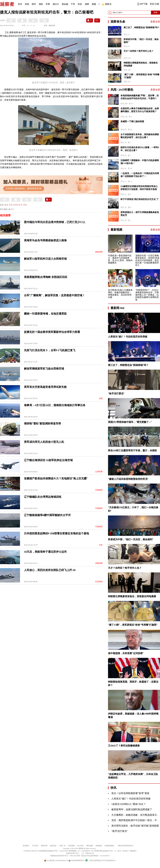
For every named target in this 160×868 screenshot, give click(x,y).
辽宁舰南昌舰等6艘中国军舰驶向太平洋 (47, 515)
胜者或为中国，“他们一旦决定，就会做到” (141, 41)
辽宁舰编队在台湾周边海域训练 (43, 497)
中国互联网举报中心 (77, 861)
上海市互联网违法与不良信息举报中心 (101, 861)
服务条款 (53, 846)
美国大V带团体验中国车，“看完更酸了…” (130, 422)
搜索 (156, 12)
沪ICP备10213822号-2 (31, 851)
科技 (80, 4)
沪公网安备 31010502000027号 (56, 861)
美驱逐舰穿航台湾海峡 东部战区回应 (46, 277)
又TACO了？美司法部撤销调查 (124, 746)
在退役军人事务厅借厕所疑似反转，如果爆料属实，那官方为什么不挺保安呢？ (140, 110)
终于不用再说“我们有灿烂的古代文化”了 (140, 199)
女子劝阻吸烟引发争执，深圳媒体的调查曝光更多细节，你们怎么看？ (140, 136)
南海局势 (99, 252)
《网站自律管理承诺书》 (126, 846)
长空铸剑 (99, 582)
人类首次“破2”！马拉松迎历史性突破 (128, 337)
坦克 (11, 205)
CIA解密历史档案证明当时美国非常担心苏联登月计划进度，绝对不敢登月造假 (139, 188)
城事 (87, 4)
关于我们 (35, 846)
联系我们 (26, 846)
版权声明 (44, 846)
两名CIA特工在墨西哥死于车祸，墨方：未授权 (132, 451)
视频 (94, 4)
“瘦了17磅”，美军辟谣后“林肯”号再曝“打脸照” (141, 76)
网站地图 (90, 846)
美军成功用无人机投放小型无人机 (44, 442)
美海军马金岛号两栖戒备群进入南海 (45, 240)
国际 (41, 4)
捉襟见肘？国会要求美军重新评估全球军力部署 (52, 332)
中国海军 (99, 490)
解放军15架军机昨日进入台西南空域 (45, 259)
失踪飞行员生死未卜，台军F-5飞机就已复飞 (50, 350)
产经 (73, 4)
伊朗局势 (99, 563)
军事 (48, 4)
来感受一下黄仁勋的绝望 (132, 121)
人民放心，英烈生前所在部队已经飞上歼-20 (50, 570)
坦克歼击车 (18, 205)
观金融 (65, 4)
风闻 (27, 4)
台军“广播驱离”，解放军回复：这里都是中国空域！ (54, 295)
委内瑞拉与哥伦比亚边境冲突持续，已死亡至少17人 (55, 222)
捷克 (6, 205)
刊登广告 (62, 846)
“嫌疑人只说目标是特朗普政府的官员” (128, 479)
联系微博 (71, 846)
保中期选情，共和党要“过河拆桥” (126, 653)
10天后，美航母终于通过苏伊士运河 (45, 552)
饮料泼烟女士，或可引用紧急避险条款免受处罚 (140, 214)
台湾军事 (99, 472)
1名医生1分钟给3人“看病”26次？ (129, 804)
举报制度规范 (109, 846)
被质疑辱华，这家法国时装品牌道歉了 (132, 809)
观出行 (56, 4)
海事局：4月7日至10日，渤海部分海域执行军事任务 (55, 405)
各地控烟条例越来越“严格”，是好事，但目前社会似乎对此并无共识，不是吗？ (140, 97)
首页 (20, 4)
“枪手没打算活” (116, 394)
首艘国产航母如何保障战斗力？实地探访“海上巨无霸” (56, 478)
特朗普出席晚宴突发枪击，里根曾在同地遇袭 (141, 64)
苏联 (25, 205)
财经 (34, 4)
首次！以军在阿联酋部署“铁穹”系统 (130, 793)
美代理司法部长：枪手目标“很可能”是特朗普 (135, 826)
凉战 (101, 398)
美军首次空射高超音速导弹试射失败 (45, 387)
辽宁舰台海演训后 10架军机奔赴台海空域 (48, 460)
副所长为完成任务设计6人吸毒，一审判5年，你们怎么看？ (140, 149)
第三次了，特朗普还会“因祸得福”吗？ (142, 27)
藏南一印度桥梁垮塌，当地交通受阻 (45, 314)
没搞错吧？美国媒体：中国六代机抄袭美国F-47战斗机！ (140, 162)
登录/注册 (154, 4)
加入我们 (81, 846)
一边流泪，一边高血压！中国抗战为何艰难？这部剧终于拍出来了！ (140, 175)
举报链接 (99, 846)
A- (28, 26)
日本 (101, 545)
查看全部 (155, 22)
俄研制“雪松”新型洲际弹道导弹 (42, 424)
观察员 (107, 4)
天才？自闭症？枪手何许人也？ (139, 51)
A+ (34, 26)
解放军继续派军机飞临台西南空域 (44, 369)
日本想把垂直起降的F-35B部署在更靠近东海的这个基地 (56, 533)
